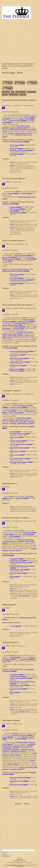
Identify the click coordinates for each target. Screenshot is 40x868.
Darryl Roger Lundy (25, 595)
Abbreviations (31, 92)
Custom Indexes (20, 92)
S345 (12, 507)
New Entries (6, 92)
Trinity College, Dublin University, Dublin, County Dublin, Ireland (17, 419)
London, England (13, 764)
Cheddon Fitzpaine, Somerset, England (19, 549)
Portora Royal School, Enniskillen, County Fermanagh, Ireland (16, 127)
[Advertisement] (20, 41)
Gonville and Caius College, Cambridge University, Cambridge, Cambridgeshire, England (18, 422)
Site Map (5, 94)
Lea (34, 339)
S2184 (12, 593)
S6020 (12, 165)
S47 (11, 162)
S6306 (12, 224)
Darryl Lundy (20, 859)
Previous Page (14, 94)
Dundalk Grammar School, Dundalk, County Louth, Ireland (18, 333)
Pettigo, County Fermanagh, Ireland (20, 133)
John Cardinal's (15, 865)
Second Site (21, 865)
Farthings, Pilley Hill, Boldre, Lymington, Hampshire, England (20, 768)
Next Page (23, 94)
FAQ (13, 92)
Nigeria (32, 760)
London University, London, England (20, 754)
